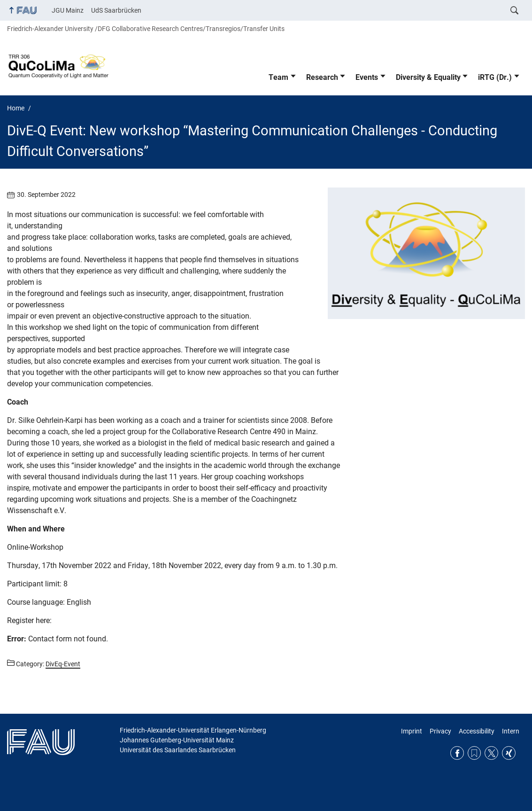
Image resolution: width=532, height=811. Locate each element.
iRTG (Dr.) (495, 77)
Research (322, 77)
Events (367, 77)
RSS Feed (474, 753)
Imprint (412, 731)
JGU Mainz (68, 10)
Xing (509, 753)
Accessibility (477, 731)
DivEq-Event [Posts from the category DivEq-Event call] (63, 664)
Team (278, 77)
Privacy (440, 731)
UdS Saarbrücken (116, 10)
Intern (511, 731)
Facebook (457, 753)
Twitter (491, 753)
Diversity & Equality (428, 77)
